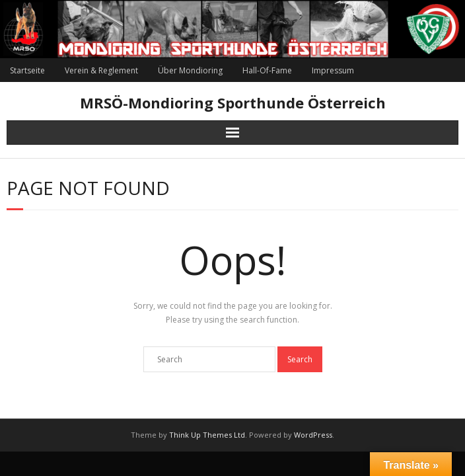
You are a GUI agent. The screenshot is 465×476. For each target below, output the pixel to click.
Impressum (333, 70)
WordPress (313, 435)
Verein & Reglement (101, 70)
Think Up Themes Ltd (207, 435)
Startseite (27, 70)
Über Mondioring (190, 70)
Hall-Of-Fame (267, 70)
